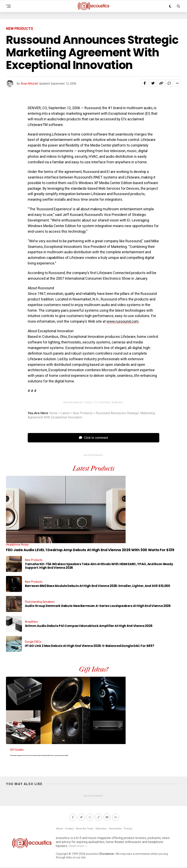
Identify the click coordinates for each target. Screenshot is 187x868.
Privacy (128, 829)
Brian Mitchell (29, 84)
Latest (65, 413)
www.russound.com (123, 321)
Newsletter (115, 829)
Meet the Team (85, 829)
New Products (83, 413)
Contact (69, 829)
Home (53, 413)
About (59, 829)
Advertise (101, 829)
